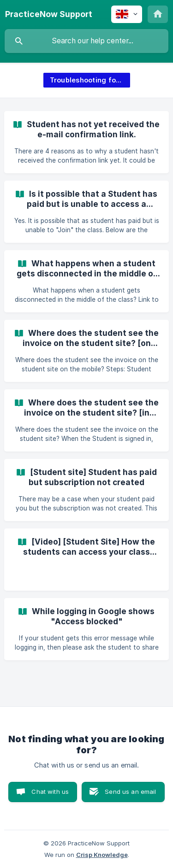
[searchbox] (86, 41)
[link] (86, 142)
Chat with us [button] (50, 792)
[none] (49, 14)
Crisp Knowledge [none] (102, 855)
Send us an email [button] (130, 792)
